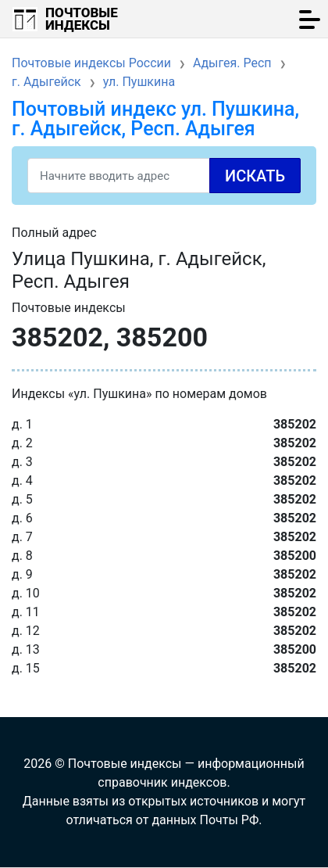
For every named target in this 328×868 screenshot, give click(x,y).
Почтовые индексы (82, 19)
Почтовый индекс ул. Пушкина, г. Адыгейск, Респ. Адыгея (155, 119)
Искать (255, 176)
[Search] (164, 176)
